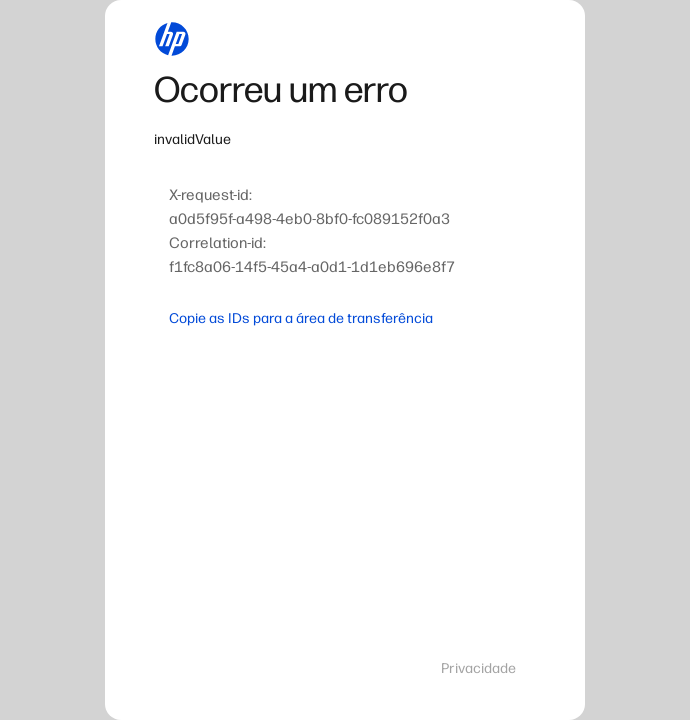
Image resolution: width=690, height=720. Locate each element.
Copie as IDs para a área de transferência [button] (301, 318)
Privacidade (478, 668)
